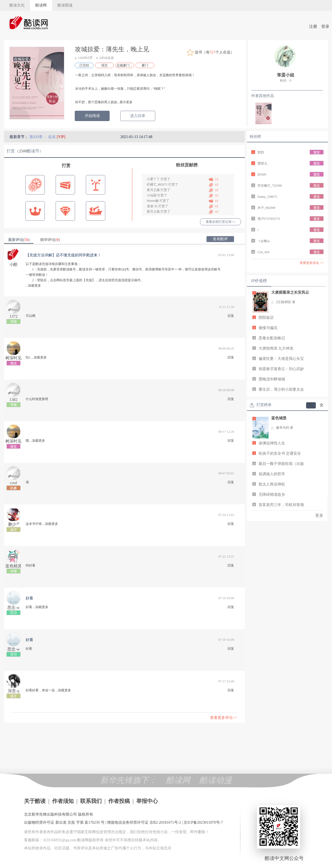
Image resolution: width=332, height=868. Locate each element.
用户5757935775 (269, 219)
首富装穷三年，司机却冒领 (281, 505)
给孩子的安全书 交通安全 (280, 453)
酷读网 (41, 5)
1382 (13, 400)
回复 (231, 316)
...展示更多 (125, 102)
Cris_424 (263, 252)
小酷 (13, 264)
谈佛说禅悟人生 (272, 443)
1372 (13, 316)
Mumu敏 (153, 201)
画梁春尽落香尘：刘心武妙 (281, 369)
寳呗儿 (262, 163)
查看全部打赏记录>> (221, 222)
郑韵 (261, 152)
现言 (104, 65)
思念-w (13, 608)
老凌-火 (152, 206)
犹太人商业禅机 (272, 484)
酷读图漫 (65, 5)
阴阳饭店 (266, 318)
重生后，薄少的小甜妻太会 (281, 389)
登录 (325, 26)
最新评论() (19, 240)
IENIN (262, 175)
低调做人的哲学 (272, 474)
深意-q (14, 691)
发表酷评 (220, 239)
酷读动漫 (216, 780)
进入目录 (138, 116)
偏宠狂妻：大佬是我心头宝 (281, 359)
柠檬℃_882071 (157, 185)
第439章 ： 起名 (43, 137)
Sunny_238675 (267, 197)
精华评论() (50, 240)
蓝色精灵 (13, 566)
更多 (319, 515)
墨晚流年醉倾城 (272, 379)
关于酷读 (35, 801)
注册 (313, 26)
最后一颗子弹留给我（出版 (281, 464)
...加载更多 (33, 286)
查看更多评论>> (223, 718)
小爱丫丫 (153, 179)
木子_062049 (266, 208)
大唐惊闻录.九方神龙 (276, 348)
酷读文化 (17, 5)
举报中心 (147, 801)
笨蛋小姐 (286, 75)
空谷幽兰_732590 (270, 186)
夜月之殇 (153, 190)
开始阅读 (92, 116)
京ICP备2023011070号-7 (203, 822)
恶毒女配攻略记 (272, 338)
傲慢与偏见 (268, 328)
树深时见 (13, 358)
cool (13, 483)
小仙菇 (152, 195)
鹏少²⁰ (13, 524)
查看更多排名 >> (312, 263)
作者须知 (63, 801)
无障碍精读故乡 (272, 495)
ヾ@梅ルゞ (265, 241)
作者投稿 (119, 801)
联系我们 (91, 801)
